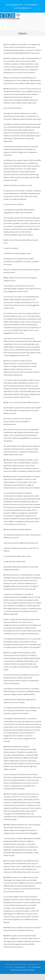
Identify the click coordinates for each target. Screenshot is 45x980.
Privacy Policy (20, 967)
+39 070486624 (31, 5)
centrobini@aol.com (23, 8)
